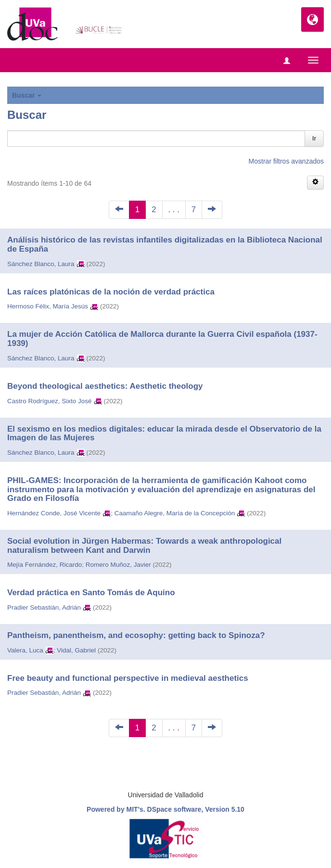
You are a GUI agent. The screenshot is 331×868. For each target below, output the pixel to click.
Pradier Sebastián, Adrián (44, 607)
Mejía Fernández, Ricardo (45, 565)
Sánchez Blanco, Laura (41, 264)
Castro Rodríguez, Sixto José (50, 401)
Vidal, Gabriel (76, 650)
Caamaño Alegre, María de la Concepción (175, 513)
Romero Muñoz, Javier (118, 565)
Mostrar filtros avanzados (286, 161)
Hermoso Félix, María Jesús (48, 306)
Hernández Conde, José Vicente (54, 513)
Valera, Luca (25, 650)
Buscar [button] (27, 95)
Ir (314, 138)
